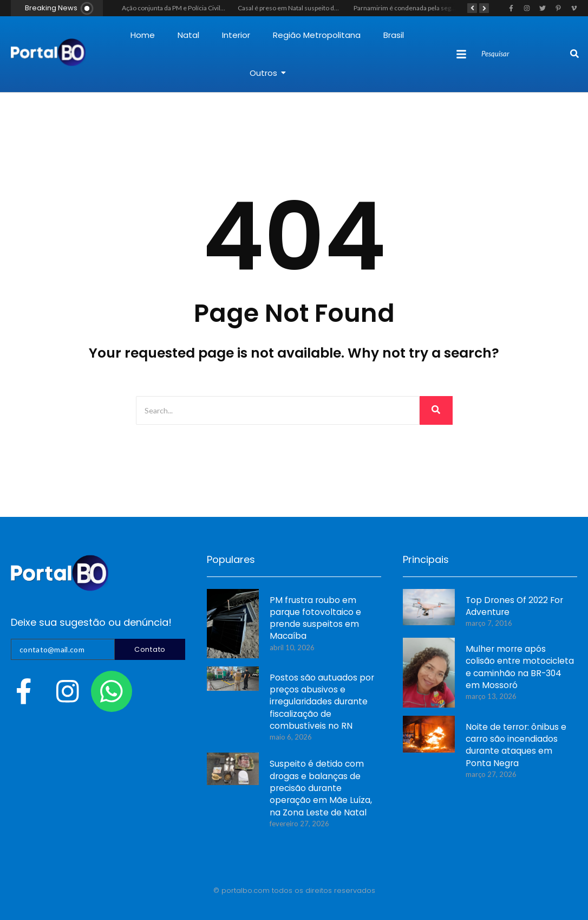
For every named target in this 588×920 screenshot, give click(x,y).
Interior (236, 35)
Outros (268, 73)
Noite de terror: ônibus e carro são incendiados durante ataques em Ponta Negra (514, 746)
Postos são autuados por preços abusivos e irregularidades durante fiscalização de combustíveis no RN (321, 703)
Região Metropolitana (317, 35)
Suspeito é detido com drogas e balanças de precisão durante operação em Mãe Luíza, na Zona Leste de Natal (319, 789)
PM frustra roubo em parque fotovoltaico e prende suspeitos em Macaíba (314, 619)
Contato (150, 649)
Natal (188, 35)
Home (143, 35)
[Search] (524, 54)
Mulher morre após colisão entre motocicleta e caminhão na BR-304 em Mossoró (519, 668)
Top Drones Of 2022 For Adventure (512, 607)
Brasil (394, 35)
